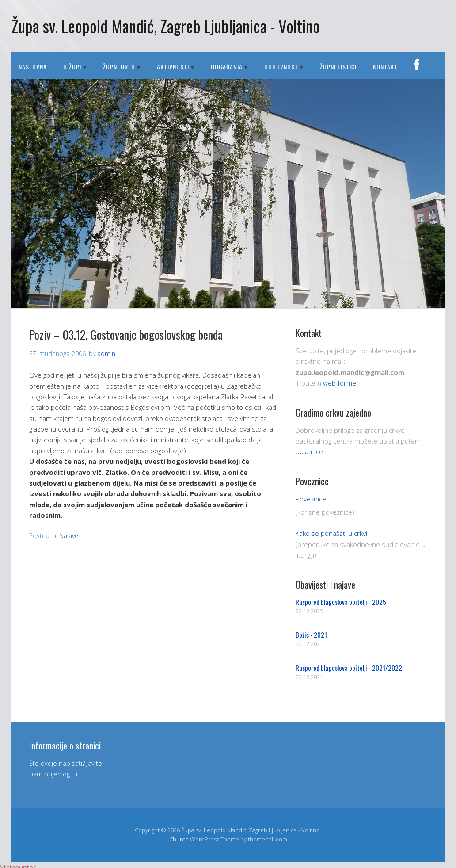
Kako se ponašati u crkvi (331, 533)
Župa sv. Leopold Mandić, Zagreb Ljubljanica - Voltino (166, 26)
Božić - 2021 (311, 635)
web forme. (340, 383)
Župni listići (338, 67)
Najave (69, 536)
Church (179, 839)
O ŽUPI (72, 67)
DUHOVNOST (281, 67)
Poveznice (311, 499)
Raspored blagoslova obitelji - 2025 (341, 602)
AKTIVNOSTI (173, 67)
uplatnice (309, 451)
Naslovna (33, 67)
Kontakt (385, 67)
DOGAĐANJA (227, 67)
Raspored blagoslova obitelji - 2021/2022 (349, 668)
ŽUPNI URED (119, 67)
